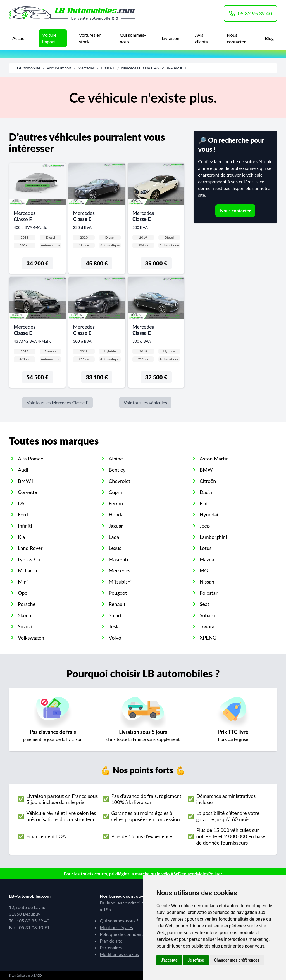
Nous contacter (236, 38)
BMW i (26, 481)
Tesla (114, 626)
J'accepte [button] (169, 960)
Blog (269, 38)
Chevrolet (119, 481)
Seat (205, 604)
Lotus (206, 548)
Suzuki (25, 626)
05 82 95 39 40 (250, 13)
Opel (23, 593)
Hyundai (209, 514)
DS (21, 503)
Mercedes (86, 68)
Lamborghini (213, 537)
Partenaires (111, 947)
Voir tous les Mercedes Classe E (57, 402)
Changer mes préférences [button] (237, 960)
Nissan (207, 582)
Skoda (24, 615)
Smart (115, 615)
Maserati (118, 559)
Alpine (116, 459)
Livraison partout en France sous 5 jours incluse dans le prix (62, 799)
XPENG (208, 638)
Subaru (207, 615)
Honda (116, 514)
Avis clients (201, 38)
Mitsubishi (120, 582)
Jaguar (116, 526)
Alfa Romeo (31, 459)
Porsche (27, 604)
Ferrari (116, 503)
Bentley (117, 470)
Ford (23, 514)
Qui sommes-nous (133, 38)
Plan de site (111, 941)
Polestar (209, 593)
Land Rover (30, 548)
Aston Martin (214, 459)
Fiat (204, 503)
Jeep (205, 526)
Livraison (171, 38)
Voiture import (49, 38)
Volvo (115, 638)
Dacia (206, 492)
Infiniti (25, 526)
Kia (21, 537)
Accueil (19, 38)
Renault (117, 604)
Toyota (207, 626)
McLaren (28, 570)
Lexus (115, 548)
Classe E (108, 68)
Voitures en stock (90, 38)
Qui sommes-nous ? (119, 921)
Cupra (115, 492)
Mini (23, 582)
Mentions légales (116, 927)
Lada (114, 537)
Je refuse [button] (196, 960)
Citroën (208, 481)
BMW (206, 470)
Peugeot (118, 593)
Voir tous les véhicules (145, 402)
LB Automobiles (27, 68)
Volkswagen (31, 638)
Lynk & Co (29, 559)
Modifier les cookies (119, 954)
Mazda (207, 559)
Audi (23, 470)
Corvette (28, 492)
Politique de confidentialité (126, 934)
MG (204, 570)
